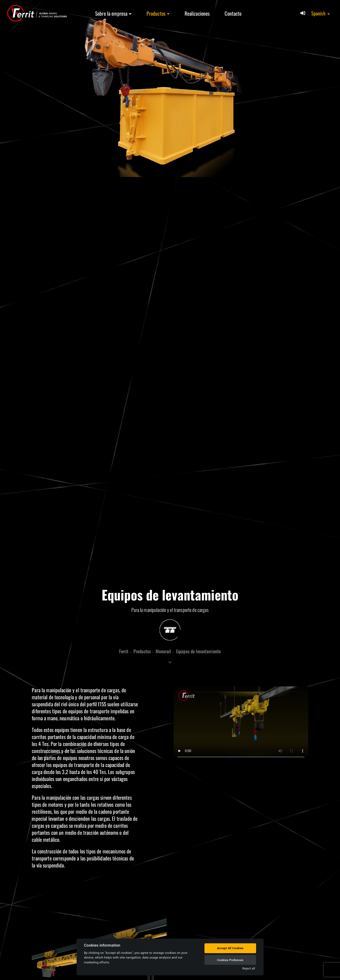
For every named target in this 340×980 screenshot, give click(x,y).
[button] (321, 13)
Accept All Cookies (230, 948)
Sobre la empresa (111, 13)
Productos (156, 13)
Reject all (249, 968)
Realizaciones (197, 13)
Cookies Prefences (230, 960)
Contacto (233, 13)
